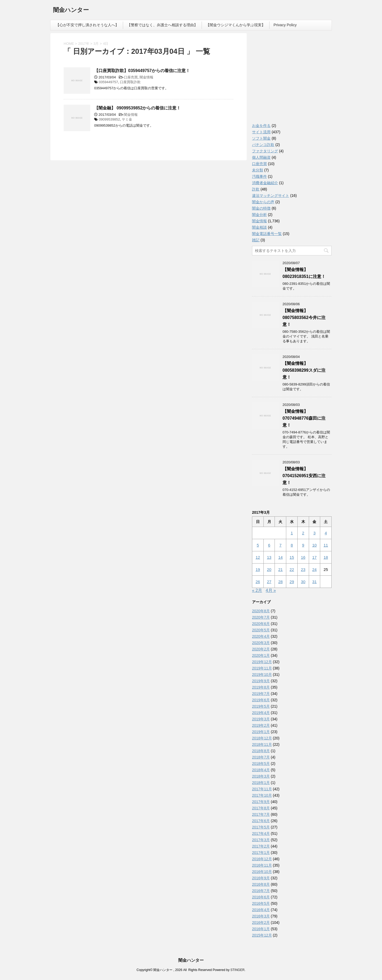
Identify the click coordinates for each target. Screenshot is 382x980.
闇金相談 (259, 227)
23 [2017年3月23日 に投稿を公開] (303, 569)
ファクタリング (265, 151)
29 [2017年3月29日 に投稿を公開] (292, 582)
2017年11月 (262, 789)
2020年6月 (261, 624)
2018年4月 (261, 770)
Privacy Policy (285, 25)
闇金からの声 (263, 202)
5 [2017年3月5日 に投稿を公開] (258, 545)
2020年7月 (261, 617)
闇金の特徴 (261, 208)
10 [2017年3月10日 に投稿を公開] (314, 545)
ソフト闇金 (261, 138)
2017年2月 (261, 846)
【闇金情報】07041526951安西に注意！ (304, 476)
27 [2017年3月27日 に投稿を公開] (269, 582)
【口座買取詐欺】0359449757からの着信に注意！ (142, 71)
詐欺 (256, 189)
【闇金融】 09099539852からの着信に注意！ (137, 108)
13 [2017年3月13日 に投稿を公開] (269, 557)
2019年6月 (261, 700)
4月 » (271, 590)
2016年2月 (261, 923)
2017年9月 (261, 802)
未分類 (258, 170)
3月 (96, 44)
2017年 (84, 44)
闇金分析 (259, 215)
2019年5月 (261, 706)
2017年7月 (261, 814)
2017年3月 (261, 840)
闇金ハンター (71, 10)
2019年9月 (261, 681)
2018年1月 (261, 783)
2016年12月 (262, 859)
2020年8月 (261, 611)
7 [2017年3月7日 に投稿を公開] (280, 545)
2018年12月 (262, 738)
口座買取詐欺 (130, 82)
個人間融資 (261, 157)
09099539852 (110, 119)
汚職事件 (259, 176)
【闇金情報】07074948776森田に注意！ (304, 418)
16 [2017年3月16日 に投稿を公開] (303, 557)
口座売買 (131, 77)
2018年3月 (261, 776)
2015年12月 (262, 935)
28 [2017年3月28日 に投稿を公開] (281, 582)
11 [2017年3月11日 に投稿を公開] (326, 545)
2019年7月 (261, 694)
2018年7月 (261, 757)
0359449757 (108, 82)
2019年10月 (262, 675)
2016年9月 (261, 878)
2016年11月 (262, 865)
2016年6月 (261, 897)
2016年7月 (261, 891)
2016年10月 (262, 872)
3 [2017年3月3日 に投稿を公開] (314, 533)
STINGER (237, 970)
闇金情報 (146, 77)
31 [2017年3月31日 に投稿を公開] (314, 582)
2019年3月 (261, 719)
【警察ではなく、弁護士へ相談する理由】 (162, 25)
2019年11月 (262, 668)
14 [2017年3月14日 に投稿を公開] (281, 557)
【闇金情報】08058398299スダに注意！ (304, 370)
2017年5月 (261, 827)
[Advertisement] (292, 79)
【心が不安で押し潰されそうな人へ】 (87, 25)
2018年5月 (261, 764)
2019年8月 (261, 687)
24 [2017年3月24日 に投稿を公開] (314, 569)
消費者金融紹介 (265, 183)
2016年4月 (261, 910)
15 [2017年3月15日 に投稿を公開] (292, 557)
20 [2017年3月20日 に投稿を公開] (269, 569)
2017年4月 (261, 833)
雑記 (256, 240)
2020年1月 (261, 655)
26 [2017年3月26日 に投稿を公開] (258, 582)
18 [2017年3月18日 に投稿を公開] (326, 557)
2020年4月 (261, 636)
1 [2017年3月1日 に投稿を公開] (292, 533)
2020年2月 (261, 649)
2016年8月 (261, 884)
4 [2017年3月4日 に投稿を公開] (326, 533)
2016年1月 (261, 929)
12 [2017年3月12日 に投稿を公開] (258, 557)
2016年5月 (261, 903)
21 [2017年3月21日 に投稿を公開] (281, 569)
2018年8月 (261, 751)
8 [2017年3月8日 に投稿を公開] (292, 545)
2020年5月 (261, 630)
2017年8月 (261, 808)
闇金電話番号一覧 (267, 234)
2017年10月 (262, 795)
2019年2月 (261, 725)
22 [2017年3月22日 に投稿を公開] (292, 569)
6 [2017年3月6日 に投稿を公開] (269, 545)
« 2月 (257, 590)
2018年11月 (262, 744)
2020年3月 (261, 643)
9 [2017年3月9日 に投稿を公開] (303, 545)
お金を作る (261, 126)
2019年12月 (262, 662)
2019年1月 (261, 732)
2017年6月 (261, 821)
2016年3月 (261, 916)
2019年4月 (261, 713)
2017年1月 (261, 853)
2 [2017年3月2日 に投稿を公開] (303, 533)
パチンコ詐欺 (263, 145)
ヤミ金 (127, 119)
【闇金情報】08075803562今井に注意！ (304, 318)
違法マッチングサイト (271, 196)
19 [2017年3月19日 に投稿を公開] (258, 569)
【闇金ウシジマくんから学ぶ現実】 (236, 25)
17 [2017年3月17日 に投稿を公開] (314, 557)
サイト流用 (261, 132)
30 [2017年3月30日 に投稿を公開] (303, 582)
